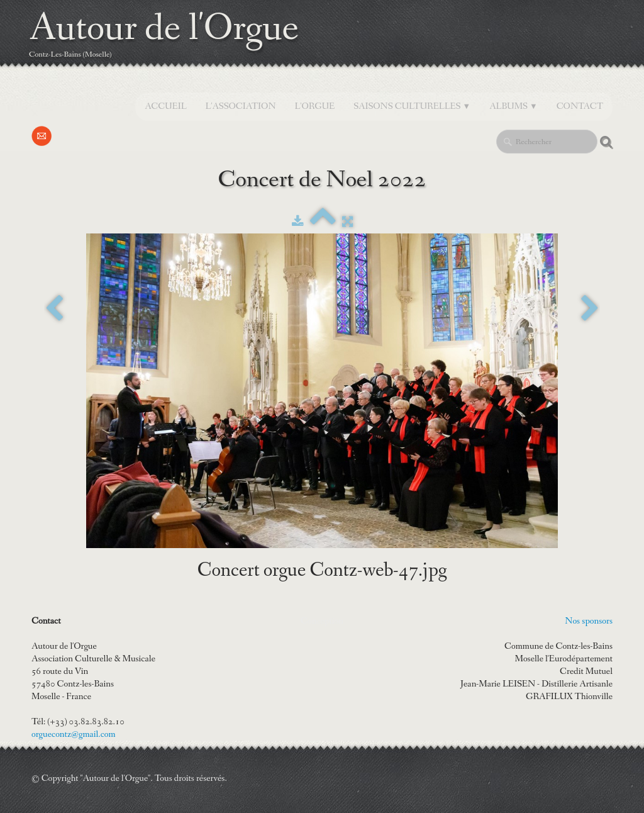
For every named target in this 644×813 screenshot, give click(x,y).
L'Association (241, 106)
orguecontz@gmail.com (74, 734)
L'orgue (315, 106)
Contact (580, 106)
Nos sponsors (589, 621)
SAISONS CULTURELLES (412, 106)
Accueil (165, 106)
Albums (514, 106)
